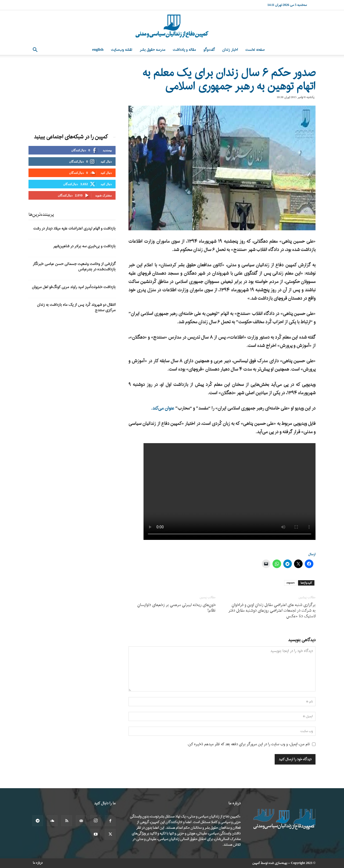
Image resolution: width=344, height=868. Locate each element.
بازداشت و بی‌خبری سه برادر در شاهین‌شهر (84, 246)
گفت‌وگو (209, 50)
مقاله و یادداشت (184, 50)
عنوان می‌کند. (163, 408)
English (98, 50)
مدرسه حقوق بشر (153, 50)
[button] (35, 50)
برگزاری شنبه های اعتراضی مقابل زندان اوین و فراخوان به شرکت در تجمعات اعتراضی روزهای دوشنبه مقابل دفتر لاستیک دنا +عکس (272, 611)
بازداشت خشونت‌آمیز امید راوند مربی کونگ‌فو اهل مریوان (74, 287)
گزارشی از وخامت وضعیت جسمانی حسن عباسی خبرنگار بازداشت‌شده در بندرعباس (74, 267)
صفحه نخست (255, 50)
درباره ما (38, 863)
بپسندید (107, 150)
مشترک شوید (103, 195)
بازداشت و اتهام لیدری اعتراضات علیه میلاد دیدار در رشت (74, 229)
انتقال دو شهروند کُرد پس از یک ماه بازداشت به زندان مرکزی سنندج (76, 308)
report (291, 583)
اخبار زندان (230, 50)
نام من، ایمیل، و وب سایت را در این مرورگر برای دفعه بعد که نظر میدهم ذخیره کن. (249, 744)
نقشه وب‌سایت (122, 50)
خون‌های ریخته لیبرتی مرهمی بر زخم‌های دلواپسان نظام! (176, 608)
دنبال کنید (106, 161)
